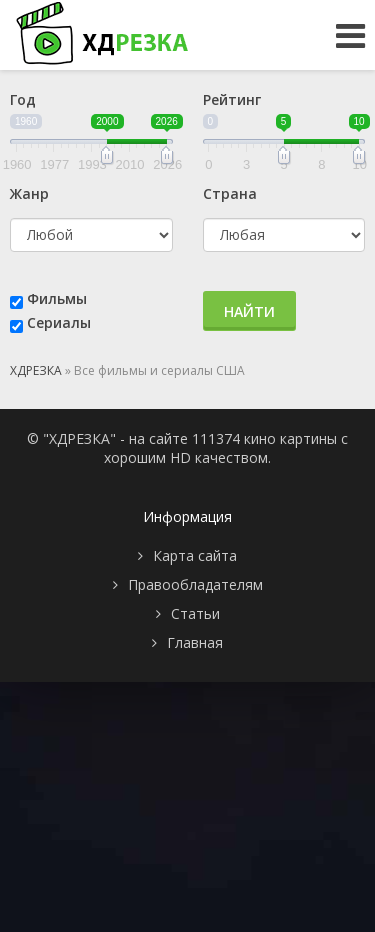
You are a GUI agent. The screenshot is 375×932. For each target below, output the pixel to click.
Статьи (195, 613)
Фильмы (57, 298)
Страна (230, 193)
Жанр (29, 193)
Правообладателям (195, 584)
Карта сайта (195, 555)
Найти (249, 311)
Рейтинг (232, 99)
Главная (195, 642)
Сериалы (59, 322)
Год (23, 99)
